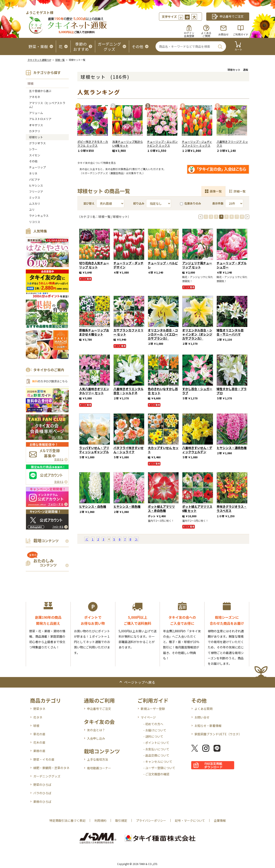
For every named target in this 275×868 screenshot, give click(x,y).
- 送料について (153, 736)
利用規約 (100, 820)
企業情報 (220, 820)
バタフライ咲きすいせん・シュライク (128, 450)
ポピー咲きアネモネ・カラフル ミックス (93, 144)
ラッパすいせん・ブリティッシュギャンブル (94, 450)
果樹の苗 (39, 751)
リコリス (35, 222)
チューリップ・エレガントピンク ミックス (162, 144)
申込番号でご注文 (99, 709)
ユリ (32, 210)
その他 (33, 161)
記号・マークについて (190, 820)
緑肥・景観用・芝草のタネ (51, 768)
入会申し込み (96, 738)
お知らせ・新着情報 (208, 726)
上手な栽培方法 (98, 759)
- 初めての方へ (153, 724)
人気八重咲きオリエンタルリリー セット (94, 391)
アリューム (36, 113)
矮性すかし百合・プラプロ (232, 391)
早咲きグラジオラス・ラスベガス (232, 509)
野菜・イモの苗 (44, 759)
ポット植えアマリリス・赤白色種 (161, 509)
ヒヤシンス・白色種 (93, 506)
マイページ (148, 717)
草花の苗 (39, 734)
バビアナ (35, 179)
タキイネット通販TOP (39, 60)
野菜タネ (39, 709)
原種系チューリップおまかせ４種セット (94, 332)
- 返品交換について (156, 755)
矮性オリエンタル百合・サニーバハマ (230, 332)
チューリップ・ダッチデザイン (128, 265)
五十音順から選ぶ (40, 91)
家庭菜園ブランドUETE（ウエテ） (218, 734)
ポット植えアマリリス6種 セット (197, 509)
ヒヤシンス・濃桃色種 (232, 448)
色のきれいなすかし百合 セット (163, 391)
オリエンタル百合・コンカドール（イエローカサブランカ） (163, 334)
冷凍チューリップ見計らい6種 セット (128, 144)
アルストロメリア (40, 119)
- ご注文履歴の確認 (156, 774)
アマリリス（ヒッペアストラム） (47, 105)
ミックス (35, 198)
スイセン (35, 155)
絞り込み (139, 203)
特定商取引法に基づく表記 (67, 820)
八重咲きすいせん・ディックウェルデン (197, 450)
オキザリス (36, 125)
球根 (31, 83)
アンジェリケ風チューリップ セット (197, 265)
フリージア (36, 192)
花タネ (38, 717)
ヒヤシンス (36, 185)
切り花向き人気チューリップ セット (94, 265)
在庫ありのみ (191, 203)
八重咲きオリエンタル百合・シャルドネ (128, 391)
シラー (33, 149)
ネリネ (33, 173)
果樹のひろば (42, 802)
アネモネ (35, 97)
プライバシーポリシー (151, 820)
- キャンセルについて (158, 762)
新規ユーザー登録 (153, 709)
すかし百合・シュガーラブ (197, 391)
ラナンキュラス (39, 216)
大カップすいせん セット (163, 450)
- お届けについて (155, 730)
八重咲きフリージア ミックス (232, 144)
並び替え (89, 203)
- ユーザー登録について (159, 768)
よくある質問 (203, 709)
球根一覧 (60, 60)
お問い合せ (202, 717)
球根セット (36, 137)
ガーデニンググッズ (47, 776)
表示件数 (218, 203)
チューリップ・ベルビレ (163, 265)
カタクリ (35, 131)
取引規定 (121, 820)
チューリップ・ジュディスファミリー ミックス (197, 144)
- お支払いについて (156, 749)
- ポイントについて (156, 743)
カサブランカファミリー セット (128, 332)
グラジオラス (37, 143)
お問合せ (223, 34)
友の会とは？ (96, 730)
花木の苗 (39, 742)
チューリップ (37, 167)
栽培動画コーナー (99, 768)
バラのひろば (42, 793)
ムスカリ (35, 204)
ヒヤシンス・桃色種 (127, 506)
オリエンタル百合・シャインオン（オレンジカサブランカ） (197, 334)
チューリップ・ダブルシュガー (232, 265)
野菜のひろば (42, 785)
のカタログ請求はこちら (50, 381)
